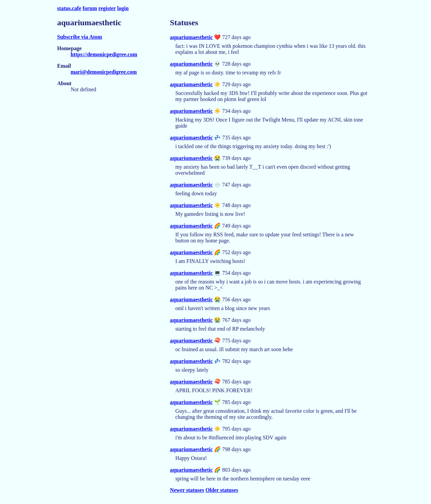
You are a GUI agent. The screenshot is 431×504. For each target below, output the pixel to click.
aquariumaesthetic (191, 37)
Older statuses (222, 490)
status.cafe (69, 8)
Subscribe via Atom (80, 37)
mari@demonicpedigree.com (104, 72)
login (123, 8)
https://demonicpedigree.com (104, 54)
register (107, 8)
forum (90, 8)
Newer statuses (187, 490)
